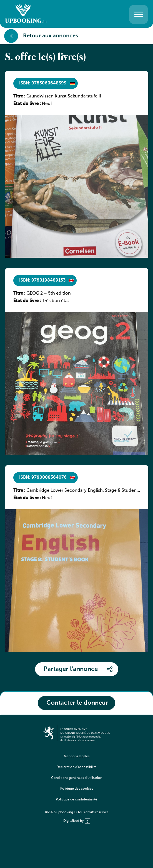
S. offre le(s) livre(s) (46, 58)
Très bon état (56, 301)
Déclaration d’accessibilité (76, 767)
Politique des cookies (77, 789)
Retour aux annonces (41, 36)
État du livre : (27, 104)
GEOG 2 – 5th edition (49, 293)
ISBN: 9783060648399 (43, 83)
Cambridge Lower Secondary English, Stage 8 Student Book (82, 491)
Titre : (19, 96)
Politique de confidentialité (76, 800)
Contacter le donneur (77, 703)
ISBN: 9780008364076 (43, 478)
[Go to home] (26, 14)
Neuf (47, 104)
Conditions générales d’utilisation (77, 778)
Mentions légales (77, 756)
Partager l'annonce (71, 669)
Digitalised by (77, 821)
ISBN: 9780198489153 (42, 280)
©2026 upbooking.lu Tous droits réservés (77, 812)
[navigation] (77, 782)
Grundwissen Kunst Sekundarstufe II (64, 96)
